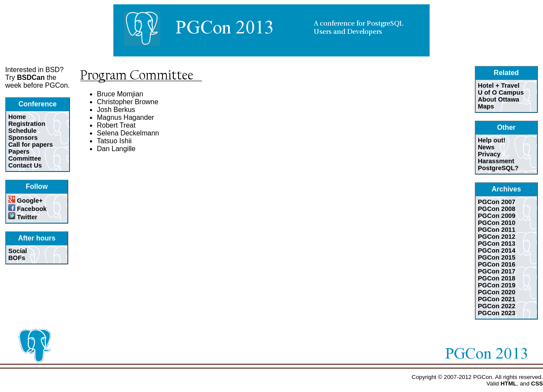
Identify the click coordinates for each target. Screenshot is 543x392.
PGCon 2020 (497, 292)
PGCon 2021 (497, 299)
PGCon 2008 (497, 209)
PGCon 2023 (497, 313)
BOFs (17, 258)
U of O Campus (501, 92)
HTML (508, 384)
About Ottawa (498, 99)
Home (17, 117)
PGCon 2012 (497, 237)
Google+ (25, 201)
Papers (19, 152)
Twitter (23, 217)
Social (18, 251)
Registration (27, 124)
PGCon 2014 (497, 250)
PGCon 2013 (497, 244)
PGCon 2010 (497, 223)
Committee (25, 158)
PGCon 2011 (497, 230)
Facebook (28, 209)
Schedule (22, 131)
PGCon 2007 (497, 202)
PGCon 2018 (497, 278)
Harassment (496, 161)
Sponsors (23, 138)
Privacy (489, 154)
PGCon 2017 (497, 271)
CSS (537, 384)
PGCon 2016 (497, 264)
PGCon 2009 (497, 216)
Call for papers (31, 145)
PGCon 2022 (497, 306)
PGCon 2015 (497, 257)
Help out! (492, 140)
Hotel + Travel (499, 86)
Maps (486, 106)
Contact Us (25, 165)
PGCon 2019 (497, 285)
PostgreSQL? (498, 168)
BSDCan (31, 77)
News (486, 147)
